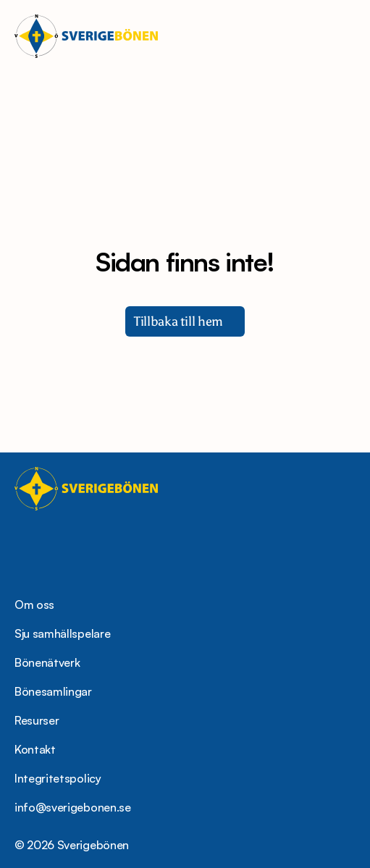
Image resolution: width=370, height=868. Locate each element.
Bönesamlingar (53, 691)
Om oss (34, 604)
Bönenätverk (47, 662)
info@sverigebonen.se (73, 807)
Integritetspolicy (58, 778)
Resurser (37, 720)
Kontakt (35, 749)
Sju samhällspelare (62, 633)
